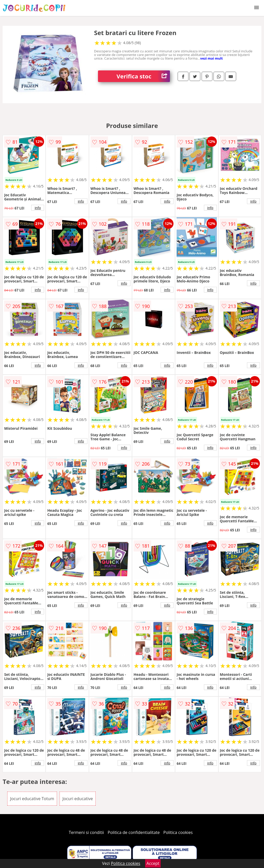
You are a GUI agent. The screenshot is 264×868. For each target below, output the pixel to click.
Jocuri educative (78, 799)
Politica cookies (178, 832)
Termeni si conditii (86, 832)
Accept (153, 863)
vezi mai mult (212, 58)
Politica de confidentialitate (134, 832)
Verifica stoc (143, 76)
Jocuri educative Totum (32, 799)
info (38, 208)
